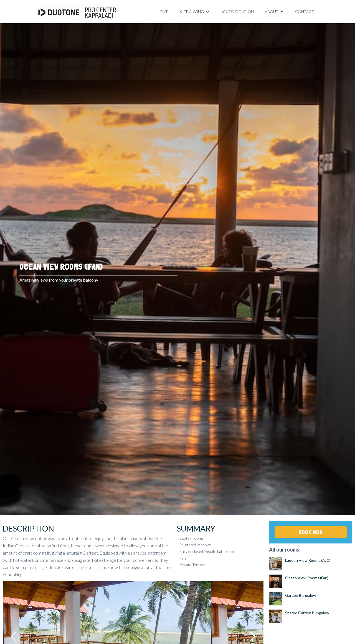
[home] (77, 12)
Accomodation (237, 12)
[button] (194, 12)
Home (163, 12)
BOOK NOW (311, 532)
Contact (305, 12)
